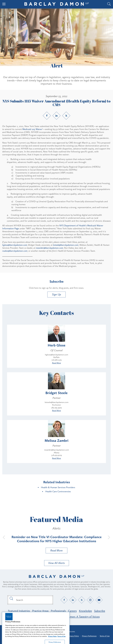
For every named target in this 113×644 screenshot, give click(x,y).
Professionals (58, 611)
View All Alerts (57, 563)
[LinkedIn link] (56, 116)
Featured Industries (19, 611)
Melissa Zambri (56, 441)
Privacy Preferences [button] (89, 636)
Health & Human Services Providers (58, 487)
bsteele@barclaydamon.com (66, 245)
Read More (56, 363)
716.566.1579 (56, 360)
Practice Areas (40, 611)
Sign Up (56, 294)
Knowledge (85, 611)
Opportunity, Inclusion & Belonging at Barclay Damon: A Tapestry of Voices (57, 617)
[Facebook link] (47, 116)
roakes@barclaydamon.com (15, 251)
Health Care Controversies (58, 491)
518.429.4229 (57, 455)
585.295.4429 (56, 408)
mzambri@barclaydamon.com (49, 248)
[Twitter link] (66, 116)
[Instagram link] (90, 600)
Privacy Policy (74, 636)
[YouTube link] (99, 600)
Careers (72, 611)
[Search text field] (33, 600)
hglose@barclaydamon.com (15, 245)
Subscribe (100, 611)
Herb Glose (57, 345)
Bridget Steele (56, 393)
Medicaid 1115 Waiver (32, 129)
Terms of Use (105, 636)
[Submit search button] (11, 598)
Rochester (57, 405)
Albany (57, 453)
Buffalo (56, 357)
